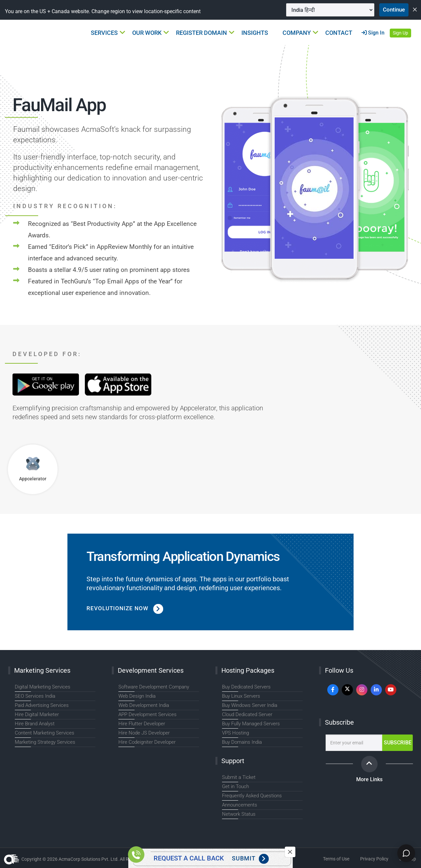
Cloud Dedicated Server (247, 714)
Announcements (240, 805)
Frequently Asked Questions (252, 796)
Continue (392, 10)
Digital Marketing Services (43, 687)
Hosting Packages (248, 670)
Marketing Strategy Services (45, 742)
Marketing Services (42, 670)
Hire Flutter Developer (142, 724)
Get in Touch (235, 786)
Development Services (151, 670)
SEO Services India (35, 696)
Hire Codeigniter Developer (147, 742)
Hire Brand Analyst (35, 724)
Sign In (373, 33)
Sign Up (400, 33)
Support (233, 761)
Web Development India (144, 705)
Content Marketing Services (45, 733)
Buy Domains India (242, 742)
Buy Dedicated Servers (246, 687)
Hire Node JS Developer (144, 733)
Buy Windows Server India (250, 705)
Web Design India (137, 696)
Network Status (239, 814)
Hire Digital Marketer (37, 714)
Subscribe (339, 722)
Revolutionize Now (126, 608)
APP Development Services (148, 714)
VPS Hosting (235, 733)
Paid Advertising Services (42, 705)
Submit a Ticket (239, 777)
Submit (250, 859)
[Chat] (405, 852)
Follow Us (339, 670)
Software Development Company (154, 687)
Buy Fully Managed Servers (251, 724)
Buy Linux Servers (241, 696)
